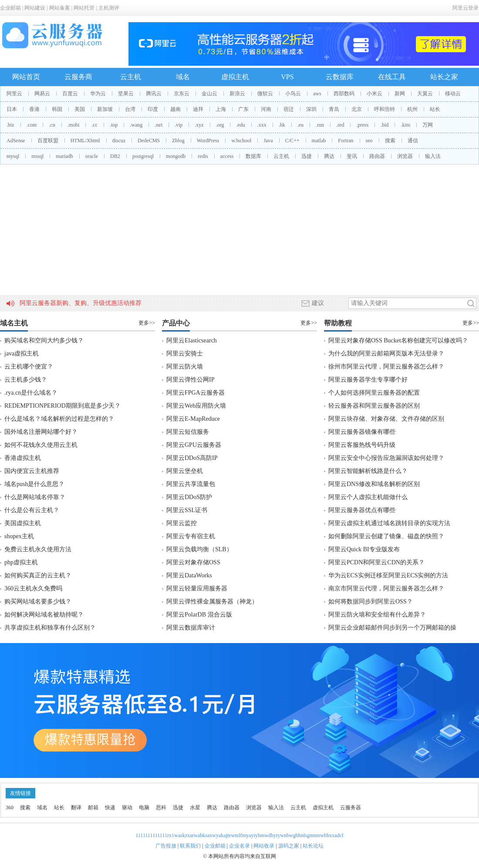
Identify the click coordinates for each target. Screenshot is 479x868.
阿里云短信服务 (188, 432)
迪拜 (198, 109)
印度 (153, 109)
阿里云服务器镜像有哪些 (362, 432)
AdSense (16, 141)
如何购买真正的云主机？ (38, 575)
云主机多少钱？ (26, 380)
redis (203, 156)
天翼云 (425, 94)
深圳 (311, 109)
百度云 (70, 94)
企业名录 (239, 846)
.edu (240, 125)
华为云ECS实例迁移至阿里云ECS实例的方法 (388, 575)
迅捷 (307, 156)
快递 (110, 808)
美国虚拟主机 (23, 523)
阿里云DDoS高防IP (192, 458)
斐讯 (352, 156)
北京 (357, 109)
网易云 (42, 94)
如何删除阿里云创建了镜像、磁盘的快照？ (386, 536)
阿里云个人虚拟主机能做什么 (368, 497)
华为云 (98, 94)
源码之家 (289, 846)
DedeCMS (149, 141)
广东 (243, 109)
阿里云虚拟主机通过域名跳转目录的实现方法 (389, 523)
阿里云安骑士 (185, 354)
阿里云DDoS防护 (189, 497)
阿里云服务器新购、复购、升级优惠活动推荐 (81, 303)
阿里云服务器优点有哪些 (362, 510)
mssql (37, 156)
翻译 (76, 808)
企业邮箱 (10, 8)
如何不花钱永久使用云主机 (41, 445)
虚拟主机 (235, 77)
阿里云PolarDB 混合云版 (199, 615)
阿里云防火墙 (185, 367)
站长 (435, 109)
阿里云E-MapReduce (193, 419)
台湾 (130, 109)
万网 (428, 125)
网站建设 (35, 8)
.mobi (74, 125)
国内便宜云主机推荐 (32, 471)
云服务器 (351, 808)
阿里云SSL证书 (187, 510)
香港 (34, 109)
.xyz (199, 125)
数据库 (253, 156)
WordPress (208, 141)
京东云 (182, 94)
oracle (92, 156)
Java (268, 141)
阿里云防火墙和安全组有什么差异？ (377, 615)
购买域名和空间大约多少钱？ (44, 340)
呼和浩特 (385, 109)
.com (32, 125)
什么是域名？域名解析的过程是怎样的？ (59, 419)
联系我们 (190, 846)
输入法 (433, 156)
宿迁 (289, 109)
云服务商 (78, 77)
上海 (221, 109)
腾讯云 (154, 94)
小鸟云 (293, 94)
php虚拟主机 (21, 562)
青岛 (334, 109)
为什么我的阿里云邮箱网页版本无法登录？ (386, 354)
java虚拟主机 (22, 354)
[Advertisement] (239, 230)
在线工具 (392, 77)
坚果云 (126, 94)
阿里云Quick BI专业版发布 (364, 549)
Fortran (346, 141)
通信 (413, 141)
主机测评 (109, 8)
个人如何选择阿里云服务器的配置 (374, 393)
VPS (287, 77)
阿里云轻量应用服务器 (197, 588)
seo (369, 141)
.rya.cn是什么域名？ (31, 393)
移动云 (453, 94)
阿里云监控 (182, 523)
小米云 (374, 94)
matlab (319, 141)
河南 (266, 109)
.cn (52, 125)
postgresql (143, 156)
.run (320, 125)
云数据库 (340, 77)
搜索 (390, 141)
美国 (80, 109)
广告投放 (166, 846)
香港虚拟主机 (23, 458)
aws (317, 94)
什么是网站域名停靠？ (35, 497)
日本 (12, 109)
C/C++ (292, 141)
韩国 (57, 109)
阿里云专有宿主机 (191, 536)
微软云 (265, 94)
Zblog (178, 141)
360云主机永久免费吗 (33, 588)
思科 (161, 808)
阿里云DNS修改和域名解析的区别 (374, 484)
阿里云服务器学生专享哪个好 (368, 380)
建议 (313, 303)
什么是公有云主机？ (32, 510)
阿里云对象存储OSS (193, 562)
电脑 (144, 808)
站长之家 (444, 77)
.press (362, 125)
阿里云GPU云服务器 (194, 445)
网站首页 (26, 77)
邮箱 (93, 808)
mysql (13, 156)
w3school (241, 141)
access (227, 156)
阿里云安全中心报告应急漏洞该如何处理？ (386, 458)
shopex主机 (19, 536)
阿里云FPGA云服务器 (196, 393)
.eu (300, 125)
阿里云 (14, 94)
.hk (282, 125)
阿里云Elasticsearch (192, 340)
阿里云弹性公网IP (190, 380)
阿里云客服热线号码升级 (362, 445)
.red (340, 125)
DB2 (115, 156)
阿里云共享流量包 (191, 484)
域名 (183, 77)
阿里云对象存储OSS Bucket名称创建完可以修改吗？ (398, 340)
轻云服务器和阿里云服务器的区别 (374, 406)
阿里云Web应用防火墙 (196, 406)
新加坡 (105, 109)
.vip (179, 125)
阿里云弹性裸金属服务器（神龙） (212, 602)
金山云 (209, 94)
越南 (175, 109)
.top (114, 125)
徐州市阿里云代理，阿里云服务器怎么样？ (386, 367)
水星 (195, 808)
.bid (385, 125)
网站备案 (60, 8)
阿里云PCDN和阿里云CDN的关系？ (376, 562)
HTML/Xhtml (85, 141)
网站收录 (264, 846)
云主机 (131, 77)
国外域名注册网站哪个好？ (41, 432)
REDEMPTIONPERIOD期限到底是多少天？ (62, 406)
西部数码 (344, 94)
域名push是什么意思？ (34, 484)
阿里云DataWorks (189, 575)
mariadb (64, 156)
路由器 (377, 156)
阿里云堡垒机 (185, 471)
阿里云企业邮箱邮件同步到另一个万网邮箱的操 (392, 628)
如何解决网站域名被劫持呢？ (44, 615)
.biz (10, 125)
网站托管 (84, 8)
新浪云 (237, 94)
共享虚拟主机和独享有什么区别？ (50, 628)
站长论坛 (313, 846)
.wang (136, 125)
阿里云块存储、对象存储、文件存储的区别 (386, 419)
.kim (405, 125)
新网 (400, 94)
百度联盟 (48, 141)
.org (220, 125)
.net (159, 125)
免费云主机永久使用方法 (38, 549)
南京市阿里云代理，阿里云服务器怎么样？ (386, 588)
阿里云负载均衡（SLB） (199, 549)
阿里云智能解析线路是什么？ (368, 471)
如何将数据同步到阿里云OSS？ (371, 602)
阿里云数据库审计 (191, 628)
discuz (119, 141)
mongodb (176, 156)
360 (10, 808)
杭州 (412, 109)
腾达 (329, 156)
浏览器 (405, 156)
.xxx (262, 125)
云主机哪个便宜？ (29, 367)
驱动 (127, 808)
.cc (94, 125)
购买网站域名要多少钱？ (38, 602)
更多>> (147, 323)
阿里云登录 (466, 8)
